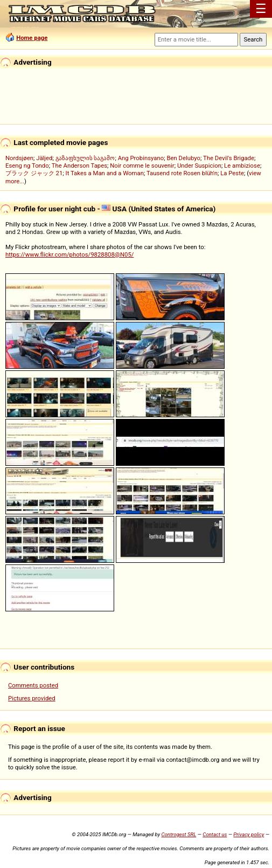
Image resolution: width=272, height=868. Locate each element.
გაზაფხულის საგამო (85, 158)
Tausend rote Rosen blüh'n (182, 173)
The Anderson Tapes (79, 166)
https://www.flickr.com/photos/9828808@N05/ (69, 254)
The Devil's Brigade (229, 158)
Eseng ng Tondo (27, 166)
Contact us (215, 834)
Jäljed (44, 158)
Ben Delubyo (183, 158)
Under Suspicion (199, 166)
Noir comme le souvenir (142, 166)
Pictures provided (32, 698)
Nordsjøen (19, 158)
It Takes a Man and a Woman (105, 173)
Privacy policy (249, 834)
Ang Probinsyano (141, 158)
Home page (32, 38)
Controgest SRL (179, 834)
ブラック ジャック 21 (34, 173)
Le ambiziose (242, 166)
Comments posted (33, 685)
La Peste (232, 173)
